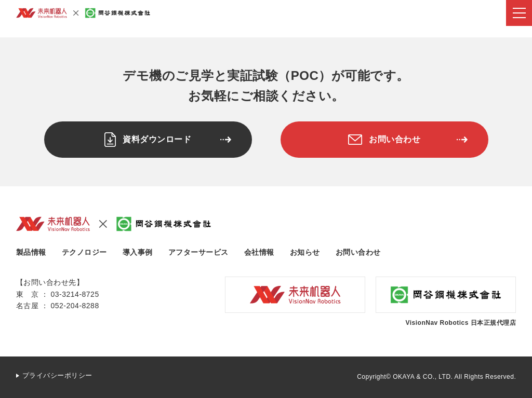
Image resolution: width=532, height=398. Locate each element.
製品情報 (31, 252)
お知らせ (305, 252)
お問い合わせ (358, 252)
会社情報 (259, 252)
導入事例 (138, 252)
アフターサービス (198, 252)
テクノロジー (84, 252)
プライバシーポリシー (57, 375)
